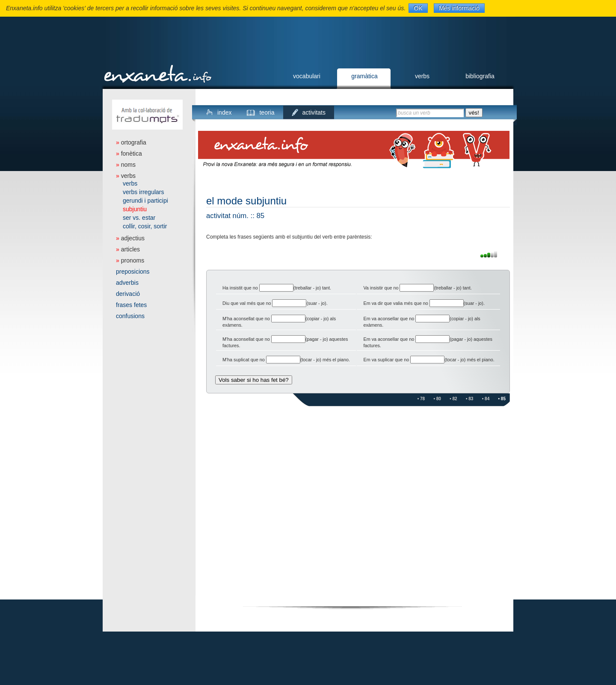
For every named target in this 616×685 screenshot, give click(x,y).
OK (418, 8)
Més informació (459, 8)
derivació (128, 294)
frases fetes (131, 305)
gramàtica (364, 76)
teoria (267, 112)
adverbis (127, 283)
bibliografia (480, 76)
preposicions (133, 272)
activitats (314, 112)
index (224, 112)
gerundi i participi (145, 201)
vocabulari (307, 76)
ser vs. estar (139, 218)
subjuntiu (135, 209)
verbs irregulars (143, 192)
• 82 (453, 399)
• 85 (502, 399)
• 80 (437, 399)
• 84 (486, 399)
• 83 (469, 399)
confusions (130, 316)
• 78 (421, 399)
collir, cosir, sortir (145, 226)
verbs (422, 76)
